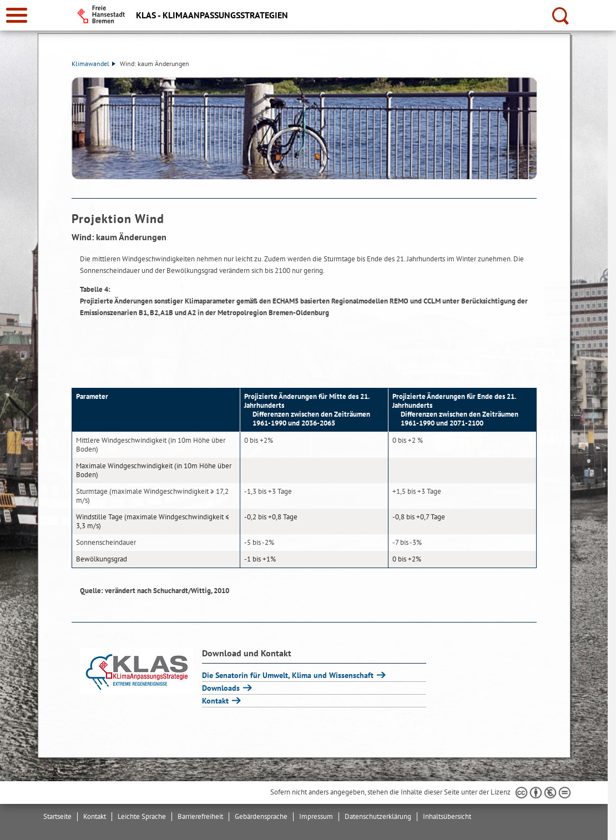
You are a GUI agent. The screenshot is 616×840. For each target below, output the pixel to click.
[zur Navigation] (17, 15)
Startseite (57, 816)
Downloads (222, 688)
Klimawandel (94, 64)
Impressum (316, 816)
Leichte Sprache (142, 816)
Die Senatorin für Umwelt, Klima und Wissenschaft (289, 675)
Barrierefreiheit (200, 816)
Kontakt (216, 701)
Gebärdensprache (261, 816)
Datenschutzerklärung (378, 816)
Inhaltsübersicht (447, 816)
